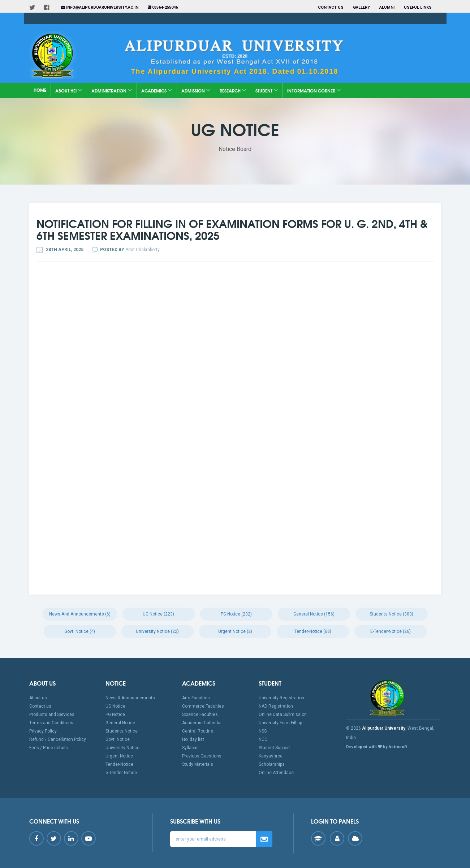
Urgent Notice (119, 756)
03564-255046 (163, 7)
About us (38, 698)
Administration (112, 90)
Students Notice (122, 731)
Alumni (387, 7)
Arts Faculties (196, 698)
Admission (196, 90)
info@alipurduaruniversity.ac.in (100, 7)
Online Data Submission (283, 714)
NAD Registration (276, 706)
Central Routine (198, 731)
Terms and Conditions (51, 723)
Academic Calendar (202, 723)
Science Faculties (200, 714)
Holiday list (193, 739)
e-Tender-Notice (121, 773)
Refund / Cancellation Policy (58, 739)
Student (267, 90)
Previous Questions (202, 756)
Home (40, 90)
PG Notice (115, 714)
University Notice (122, 748)
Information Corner (314, 90)
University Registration (281, 698)
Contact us (331, 7)
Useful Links (418, 7)
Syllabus (190, 748)
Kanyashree (271, 756)
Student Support (274, 748)
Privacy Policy (43, 731)
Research (233, 90)
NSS (263, 731)
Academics (157, 90)
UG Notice (115, 706)
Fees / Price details (49, 748)
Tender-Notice (119, 764)
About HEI (69, 90)
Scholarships (272, 764)
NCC (263, 739)
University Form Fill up (280, 723)
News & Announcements (130, 698)
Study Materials (198, 764)
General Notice (120, 723)
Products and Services (52, 714)
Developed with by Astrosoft (377, 747)
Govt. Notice (118, 739)
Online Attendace (276, 773)
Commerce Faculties (203, 706)
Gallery (361, 7)
